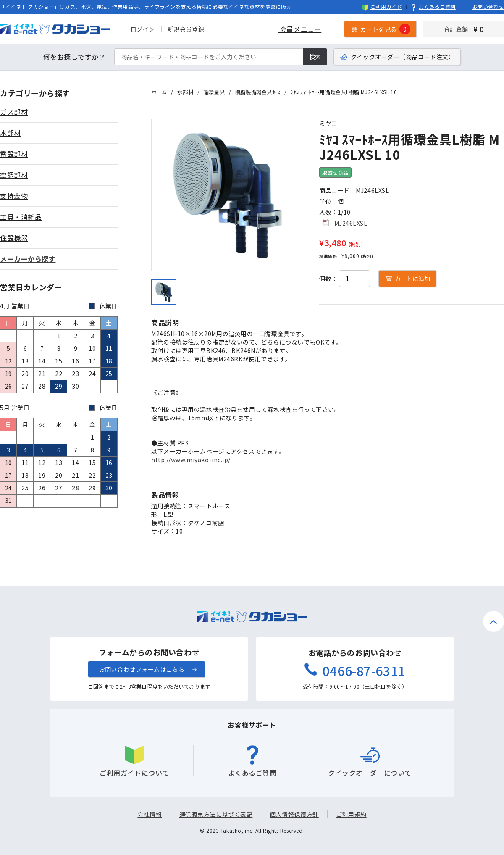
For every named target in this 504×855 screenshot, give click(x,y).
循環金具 (214, 92)
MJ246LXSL (351, 223)
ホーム (159, 92)
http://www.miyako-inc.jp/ (191, 460)
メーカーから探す (28, 259)
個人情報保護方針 (294, 814)
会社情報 (150, 814)
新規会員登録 (185, 29)
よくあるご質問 (433, 7)
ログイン (142, 29)
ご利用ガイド (382, 7)
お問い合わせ (484, 7)
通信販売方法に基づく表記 (216, 814)
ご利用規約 (351, 814)
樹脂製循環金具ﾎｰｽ (258, 92)
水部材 (185, 92)
